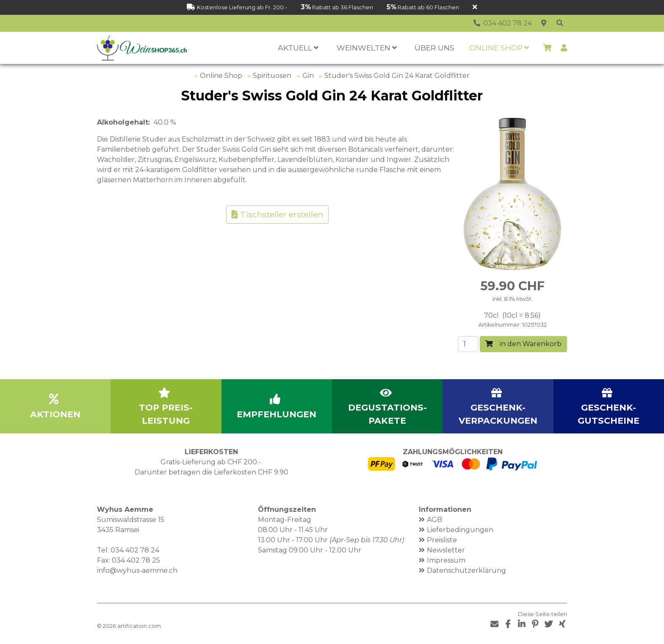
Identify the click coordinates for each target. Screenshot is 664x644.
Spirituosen (272, 76)
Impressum (446, 560)
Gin (308, 76)
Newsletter (446, 550)
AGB (434, 520)
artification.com (139, 626)
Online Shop (221, 76)
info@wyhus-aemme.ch (137, 570)
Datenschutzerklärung (466, 570)
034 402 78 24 (135, 550)
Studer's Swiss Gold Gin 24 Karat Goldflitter (397, 76)
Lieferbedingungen (460, 530)
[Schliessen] (475, 7)
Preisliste (442, 540)
